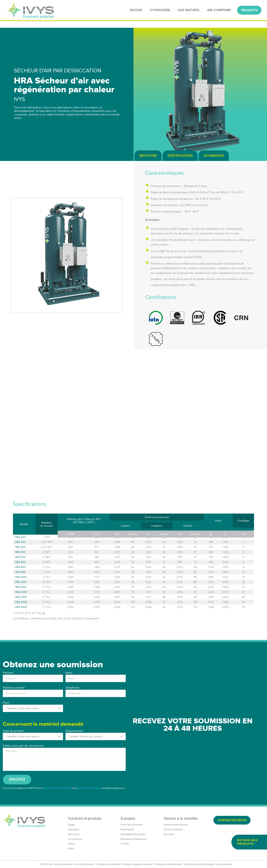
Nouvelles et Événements (134, 839)
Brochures (169, 834)
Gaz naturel (74, 834)
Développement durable (133, 834)
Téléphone (72, 688)
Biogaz (71, 825)
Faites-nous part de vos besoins (23, 746)
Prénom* (8, 673)
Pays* (6, 703)
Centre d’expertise (173, 830)
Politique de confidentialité (57, 788)
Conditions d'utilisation (89, 788)
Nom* (69, 673)
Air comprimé (75, 839)
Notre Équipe (127, 830)
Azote (71, 849)
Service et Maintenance (176, 825)
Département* (74, 731)
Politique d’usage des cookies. (137, 864)
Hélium (72, 844)
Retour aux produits (247, 842)
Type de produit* (13, 731)
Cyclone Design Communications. (215, 864)
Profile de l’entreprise (131, 825)
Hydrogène (74, 830)
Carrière (125, 844)
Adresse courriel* (14, 688)
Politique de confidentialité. (168, 864)
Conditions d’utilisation (108, 864)
